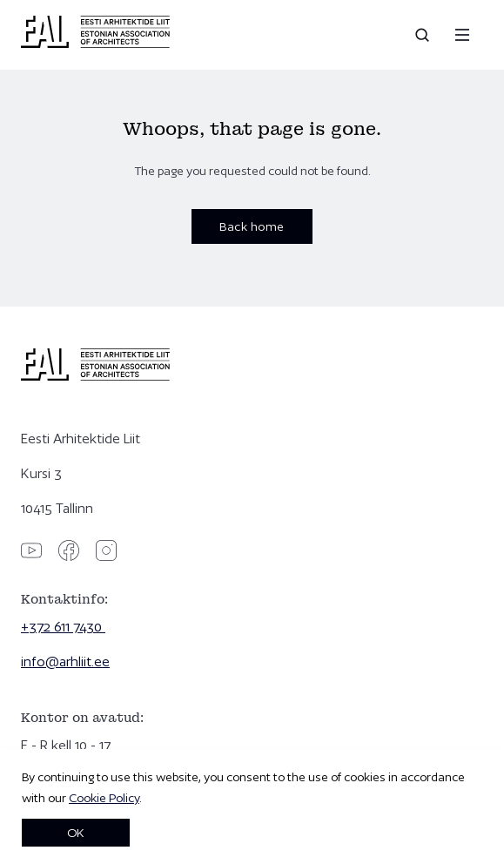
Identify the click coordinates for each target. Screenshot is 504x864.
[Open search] (424, 35)
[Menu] (462, 35)
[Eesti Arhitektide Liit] (95, 44)
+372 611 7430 (63, 627)
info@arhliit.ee (65, 661)
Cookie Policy (104, 798)
